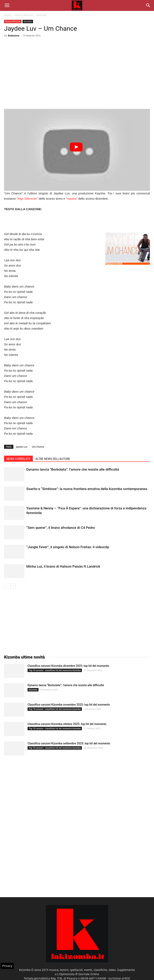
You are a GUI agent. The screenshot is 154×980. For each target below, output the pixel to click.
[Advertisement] (77, 79)
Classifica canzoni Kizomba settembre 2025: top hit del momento (69, 743)
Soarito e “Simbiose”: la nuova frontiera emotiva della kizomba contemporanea (87, 489)
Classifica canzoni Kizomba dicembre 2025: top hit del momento (68, 666)
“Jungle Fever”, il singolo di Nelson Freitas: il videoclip (68, 547)
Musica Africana (24, 15)
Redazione (14, 35)
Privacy (7, 966)
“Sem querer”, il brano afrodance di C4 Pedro (61, 528)
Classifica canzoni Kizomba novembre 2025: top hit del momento (69, 705)
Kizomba (42, 15)
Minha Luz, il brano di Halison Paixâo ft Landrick (63, 566)
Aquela (72, 199)
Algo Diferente (27, 199)
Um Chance (38, 447)
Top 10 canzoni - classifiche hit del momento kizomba (55, 670)
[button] (148, 5)
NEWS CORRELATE (18, 459)
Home (7, 15)
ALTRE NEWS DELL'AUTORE (53, 459)
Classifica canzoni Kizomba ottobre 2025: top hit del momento (67, 724)
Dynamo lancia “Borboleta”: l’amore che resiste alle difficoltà (73, 469)
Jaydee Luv (22, 447)
